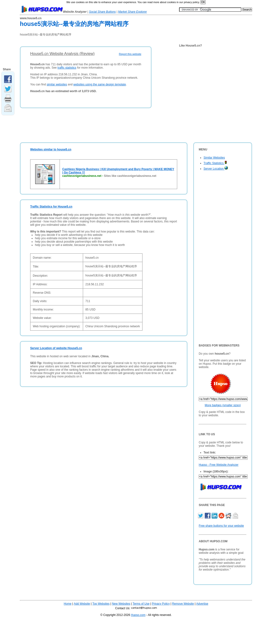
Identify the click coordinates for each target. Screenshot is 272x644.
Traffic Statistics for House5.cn (51, 207)
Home (68, 604)
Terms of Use (141, 604)
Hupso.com (138, 615)
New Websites (121, 604)
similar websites (57, 84)
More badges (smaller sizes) (223, 405)
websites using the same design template (99, 84)
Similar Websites (214, 158)
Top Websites (101, 604)
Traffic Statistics (215, 163)
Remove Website (183, 604)
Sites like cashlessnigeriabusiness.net (130, 176)
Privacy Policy (161, 604)
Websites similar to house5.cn (51, 149)
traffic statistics (67, 68)
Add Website (82, 604)
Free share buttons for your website (221, 526)
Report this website (130, 54)
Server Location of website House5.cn (56, 348)
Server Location (216, 169)
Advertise (202, 604)
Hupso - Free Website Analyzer (219, 465)
